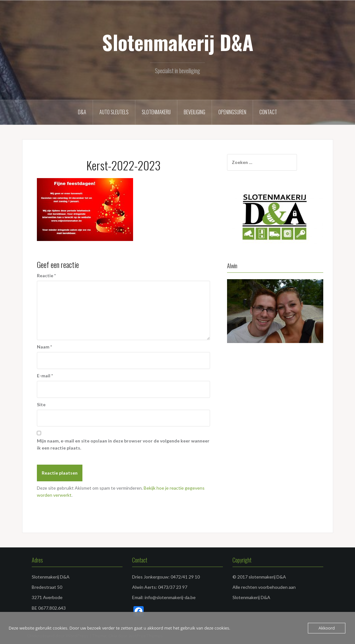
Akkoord (327, 628)
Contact (268, 112)
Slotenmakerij (156, 112)
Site (41, 404)
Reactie (46, 275)
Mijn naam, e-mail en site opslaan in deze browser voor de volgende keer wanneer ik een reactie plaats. (123, 444)
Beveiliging (194, 112)
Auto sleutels (114, 112)
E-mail (45, 376)
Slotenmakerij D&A (178, 42)
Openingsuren (232, 112)
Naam (44, 347)
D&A (82, 112)
